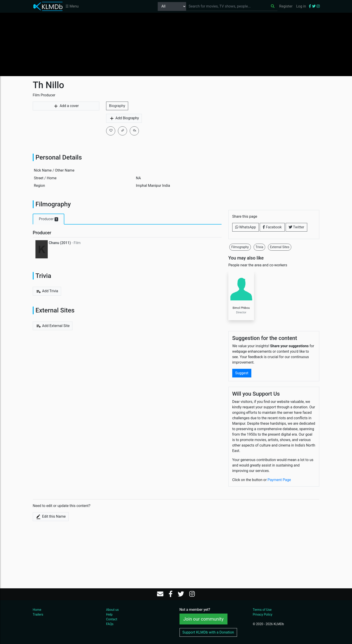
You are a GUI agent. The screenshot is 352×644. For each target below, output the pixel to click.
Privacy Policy (262, 614)
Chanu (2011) (60, 243)
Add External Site (53, 326)
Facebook (272, 227)
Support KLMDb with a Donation (208, 632)
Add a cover (66, 106)
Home (37, 610)
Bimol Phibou (241, 308)
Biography (117, 106)
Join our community (203, 619)
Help (109, 614)
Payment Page (279, 480)
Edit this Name (51, 517)
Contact (112, 619)
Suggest (242, 373)
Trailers (38, 614)
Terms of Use (262, 610)
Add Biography (124, 118)
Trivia (260, 247)
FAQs (110, 624)
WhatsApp (246, 227)
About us (112, 610)
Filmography (240, 247)
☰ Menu (72, 6)
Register (286, 6)
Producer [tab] (49, 219)
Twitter (296, 227)
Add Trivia (47, 291)
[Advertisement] (176, 44)
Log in (301, 6)
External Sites (280, 247)
